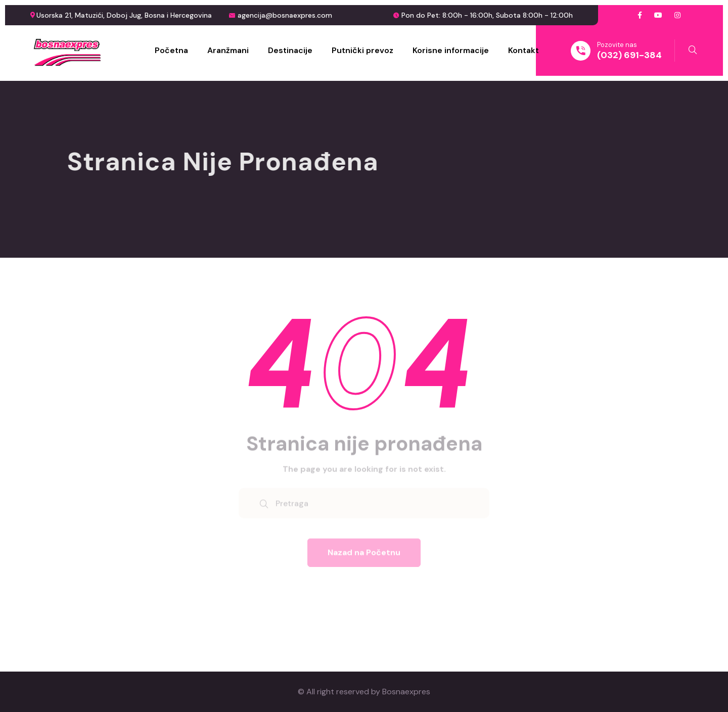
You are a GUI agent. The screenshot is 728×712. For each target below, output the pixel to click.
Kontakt (524, 50)
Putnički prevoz (362, 50)
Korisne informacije (451, 50)
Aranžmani (228, 50)
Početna (171, 50)
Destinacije (290, 50)
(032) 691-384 (629, 55)
